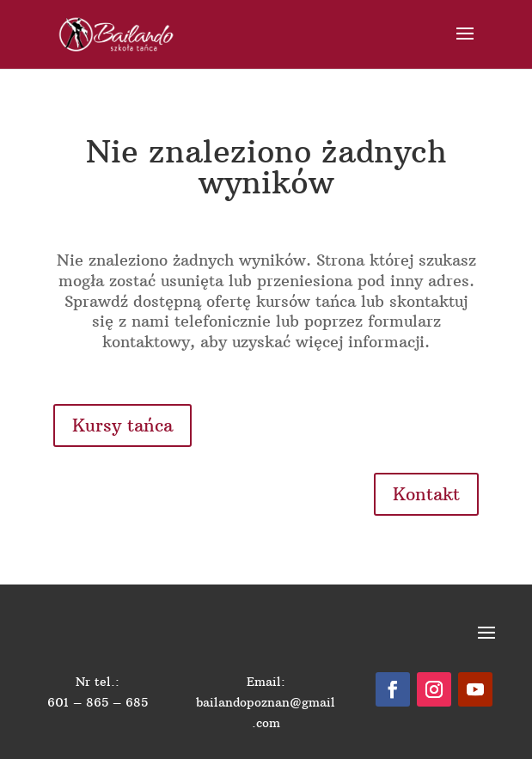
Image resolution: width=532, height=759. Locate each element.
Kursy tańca (122, 425)
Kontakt (426, 494)
